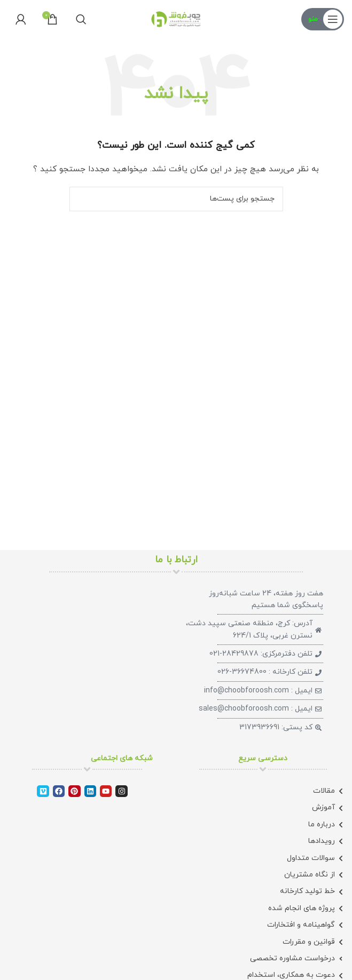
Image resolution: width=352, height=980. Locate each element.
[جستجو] (81, 19)
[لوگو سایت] (176, 18)
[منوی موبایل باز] (323, 19)
